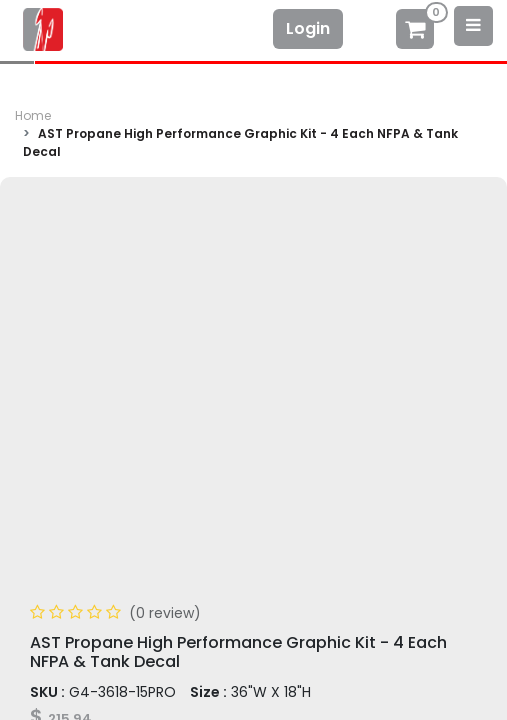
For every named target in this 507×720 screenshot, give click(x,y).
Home (33, 115)
